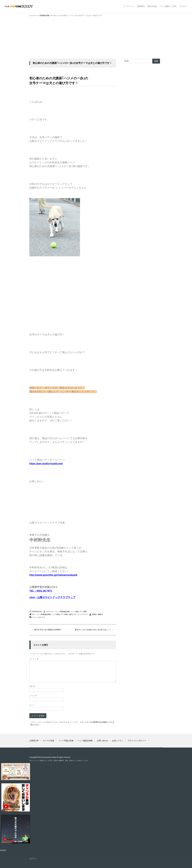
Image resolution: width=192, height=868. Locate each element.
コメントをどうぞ (38, 617)
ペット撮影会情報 (85, 741)
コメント (34, 659)
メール (33, 696)
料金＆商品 (152, 6)
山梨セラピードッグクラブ (78, 614)
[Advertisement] (96, 39)
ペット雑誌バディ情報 (79, 612)
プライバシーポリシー (137, 741)
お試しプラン (118, 741)
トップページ (129, 6)
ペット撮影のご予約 (168, 6)
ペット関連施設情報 (63, 612)
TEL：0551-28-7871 (41, 591)
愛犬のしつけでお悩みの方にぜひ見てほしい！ (94, 630)
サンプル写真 (49, 741)
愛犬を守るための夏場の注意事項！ (47, 630)
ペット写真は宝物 (66, 741)
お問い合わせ (102, 741)
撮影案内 (141, 6)
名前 (32, 686)
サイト (32, 705)
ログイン (33, 859)
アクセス (183, 6)
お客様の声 (34, 741)
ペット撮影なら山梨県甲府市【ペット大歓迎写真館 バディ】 (21, 6)
